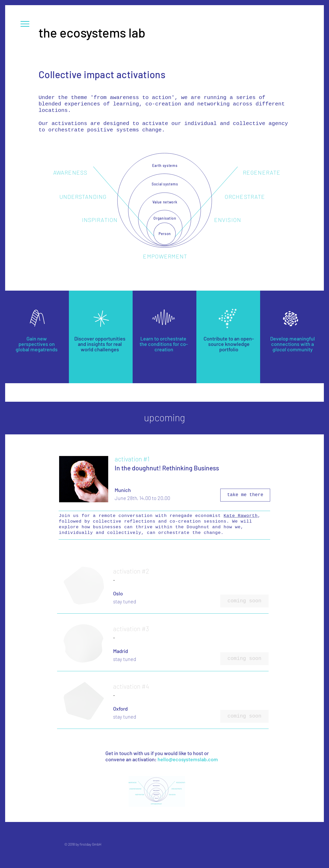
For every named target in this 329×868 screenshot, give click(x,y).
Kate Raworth (241, 516)
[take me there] (245, 495)
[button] (25, 24)
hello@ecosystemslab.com (188, 759)
